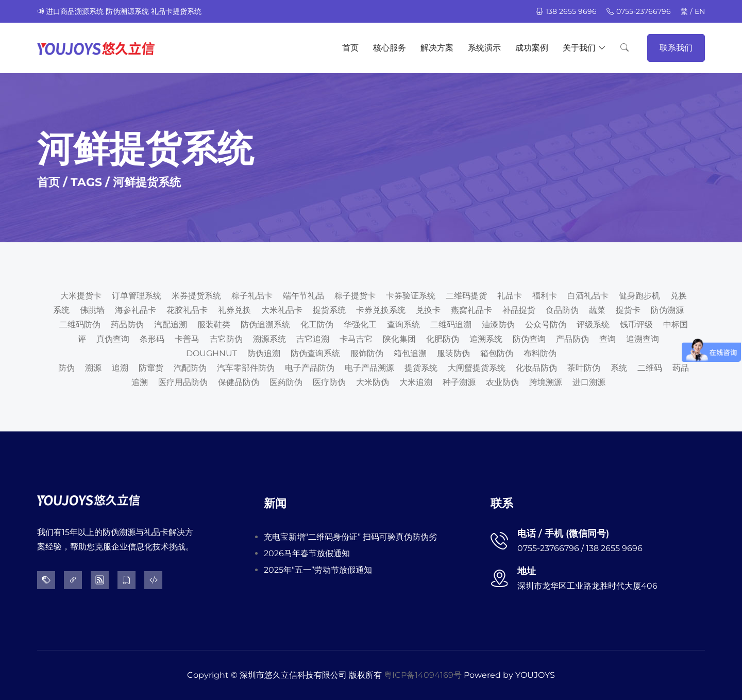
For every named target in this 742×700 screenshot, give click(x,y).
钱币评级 (636, 324)
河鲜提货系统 (147, 182)
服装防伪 (453, 353)
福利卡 (545, 296)
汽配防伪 (190, 368)
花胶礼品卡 (187, 310)
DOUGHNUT (212, 353)
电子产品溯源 (369, 368)
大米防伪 (373, 382)
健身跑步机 (639, 296)
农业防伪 (502, 382)
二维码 (650, 368)
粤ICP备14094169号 (423, 675)
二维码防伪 (80, 324)
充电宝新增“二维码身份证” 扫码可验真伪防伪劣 (350, 537)
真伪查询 (113, 339)
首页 (350, 48)
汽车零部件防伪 (246, 368)
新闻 (275, 503)
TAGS (86, 182)
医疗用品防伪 (183, 382)
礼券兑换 (234, 310)
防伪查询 (529, 339)
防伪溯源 (667, 310)
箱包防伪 (497, 353)
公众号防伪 (546, 324)
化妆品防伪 (536, 368)
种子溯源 (459, 382)
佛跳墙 (92, 310)
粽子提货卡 (355, 296)
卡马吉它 (356, 339)
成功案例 (532, 48)
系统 (619, 368)
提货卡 (628, 310)
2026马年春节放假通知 (307, 553)
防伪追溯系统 (265, 324)
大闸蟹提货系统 (477, 368)
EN (700, 11)
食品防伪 (562, 310)
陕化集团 (399, 339)
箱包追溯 (410, 353)
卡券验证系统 (411, 296)
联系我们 (676, 48)
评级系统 (593, 324)
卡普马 (187, 339)
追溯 (120, 368)
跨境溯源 (546, 382)
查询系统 (403, 324)
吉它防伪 (226, 339)
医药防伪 (286, 382)
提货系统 (329, 310)
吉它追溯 (313, 339)
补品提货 (519, 310)
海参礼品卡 (136, 310)
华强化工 (360, 324)
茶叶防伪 (584, 368)
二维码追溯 (451, 324)
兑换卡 (428, 310)
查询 (608, 339)
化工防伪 (317, 324)
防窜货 (151, 368)
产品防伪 (572, 339)
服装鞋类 (214, 324)
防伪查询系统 (315, 353)
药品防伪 (127, 324)
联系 (502, 503)
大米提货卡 (81, 296)
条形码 (152, 339)
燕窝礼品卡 (471, 310)
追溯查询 (643, 339)
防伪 (66, 368)
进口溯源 (589, 382)
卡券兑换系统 (381, 310)
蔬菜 (597, 310)
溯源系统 (269, 339)
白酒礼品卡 (588, 296)
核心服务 (390, 48)
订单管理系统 (137, 296)
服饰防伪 (367, 353)
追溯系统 (486, 339)
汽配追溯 (171, 324)
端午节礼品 (303, 296)
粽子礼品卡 (252, 296)
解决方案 (437, 48)
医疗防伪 (329, 382)
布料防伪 (540, 353)
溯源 (93, 368)
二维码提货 (466, 296)
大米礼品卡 (282, 310)
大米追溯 (416, 382)
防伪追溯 (264, 353)
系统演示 (484, 48)
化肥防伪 (443, 339)
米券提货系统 (196, 296)
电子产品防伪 (310, 368)
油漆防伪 (498, 324)
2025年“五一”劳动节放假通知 (318, 570)
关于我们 (584, 48)
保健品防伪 (239, 382)
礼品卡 (510, 296)
